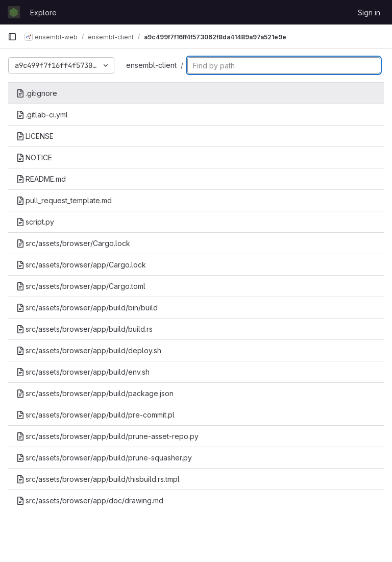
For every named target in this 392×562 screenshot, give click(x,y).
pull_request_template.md (64, 200)
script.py (35, 222)
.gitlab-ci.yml (42, 115)
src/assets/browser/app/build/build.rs (84, 329)
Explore (43, 13)
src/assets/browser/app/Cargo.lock (81, 265)
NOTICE (34, 157)
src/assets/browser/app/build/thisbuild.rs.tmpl (98, 479)
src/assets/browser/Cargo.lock (73, 243)
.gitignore (37, 93)
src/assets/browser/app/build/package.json (95, 393)
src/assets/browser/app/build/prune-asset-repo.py (107, 436)
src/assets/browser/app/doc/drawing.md (90, 500)
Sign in (369, 13)
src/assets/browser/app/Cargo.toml (81, 286)
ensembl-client (151, 65)
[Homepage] (14, 12)
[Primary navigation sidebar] (12, 37)
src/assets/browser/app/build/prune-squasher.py (104, 458)
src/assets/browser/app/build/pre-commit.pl (95, 415)
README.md (41, 179)
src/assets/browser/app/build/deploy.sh (89, 350)
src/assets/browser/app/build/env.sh (83, 372)
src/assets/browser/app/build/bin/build (87, 308)
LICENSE (35, 136)
